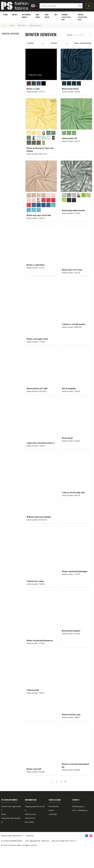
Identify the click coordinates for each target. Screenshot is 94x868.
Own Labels (29, 822)
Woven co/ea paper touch (37, 339)
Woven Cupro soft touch (72, 270)
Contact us (5, 842)
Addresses (53, 818)
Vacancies (5, 838)
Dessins (54, 43)
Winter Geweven (10, 34)
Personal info (54, 806)
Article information (32, 830)
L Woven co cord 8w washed (73, 324)
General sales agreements (12, 855)
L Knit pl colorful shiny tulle (73, 492)
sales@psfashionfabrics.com (84, 826)
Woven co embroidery (36, 265)
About (4, 814)
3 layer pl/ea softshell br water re (41, 443)
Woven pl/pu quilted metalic (73, 210)
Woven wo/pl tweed (70, 89)
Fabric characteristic (83, 43)
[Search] (61, 6)
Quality (30, 43)
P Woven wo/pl (33, 690)
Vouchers (52, 822)
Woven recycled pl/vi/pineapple (75, 571)
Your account (55, 800)
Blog (27, 834)
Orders (51, 810)
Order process (30, 814)
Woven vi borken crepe (71, 715)
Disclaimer (30, 855)
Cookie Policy (54, 826)
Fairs (3, 834)
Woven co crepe (33, 89)
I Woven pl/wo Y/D (70, 138)
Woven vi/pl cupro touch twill (39, 215)
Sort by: (70, 35)
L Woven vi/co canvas (35, 581)
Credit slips (53, 814)
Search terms (30, 818)
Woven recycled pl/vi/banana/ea (40, 640)
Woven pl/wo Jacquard (71, 631)
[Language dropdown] (33, 6)
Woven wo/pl (67, 438)
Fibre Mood (6, 830)
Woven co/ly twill (34, 769)
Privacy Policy (6, 826)
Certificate (29, 826)
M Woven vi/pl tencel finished (39, 517)
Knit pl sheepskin (69, 388)
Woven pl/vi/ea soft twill (37, 388)
